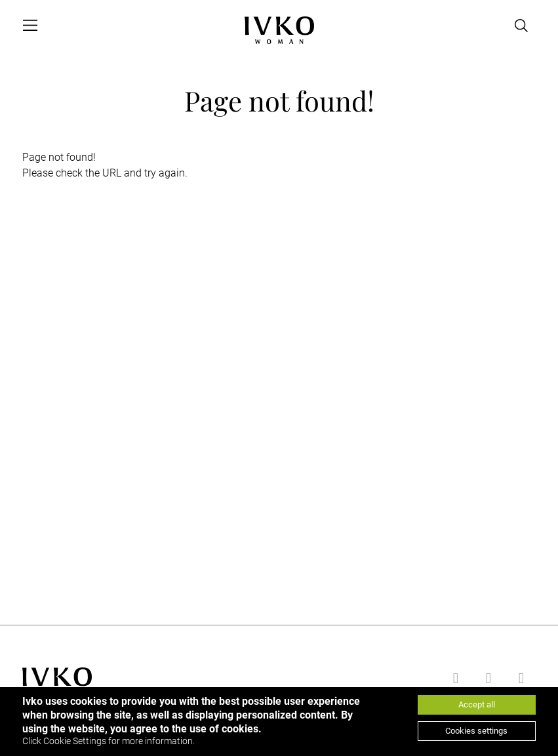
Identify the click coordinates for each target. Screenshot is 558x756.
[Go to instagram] (519, 679)
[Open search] (521, 26)
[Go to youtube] (487, 679)
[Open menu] (30, 26)
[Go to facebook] (454, 679)
